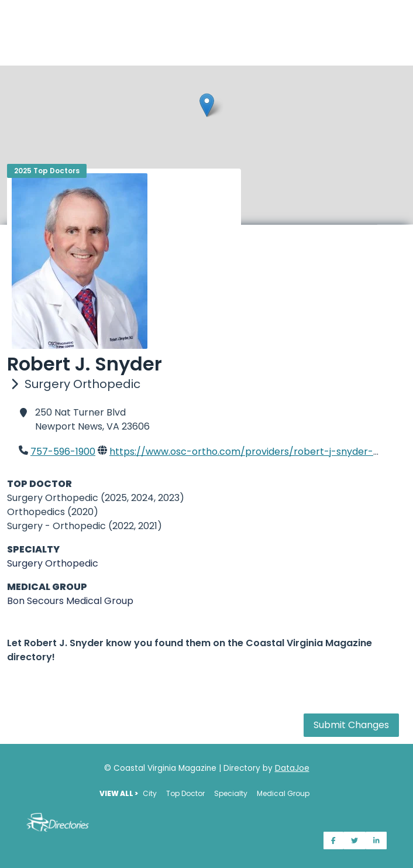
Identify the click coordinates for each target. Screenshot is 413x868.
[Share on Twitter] (355, 840)
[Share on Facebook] (333, 840)
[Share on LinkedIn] (376, 840)
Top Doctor (185, 793)
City (150, 793)
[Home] (206, 7)
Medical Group (283, 793)
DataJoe (292, 768)
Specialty (231, 793)
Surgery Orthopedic (53, 563)
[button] (207, 105)
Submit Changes (351, 725)
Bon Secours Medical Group (70, 601)
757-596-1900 (63, 452)
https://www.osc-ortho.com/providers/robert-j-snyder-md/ (251, 452)
